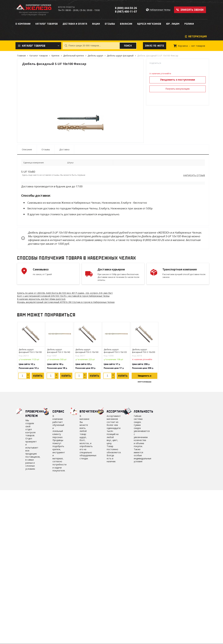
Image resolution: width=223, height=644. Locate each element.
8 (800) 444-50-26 (126, 8)
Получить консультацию (178, 89)
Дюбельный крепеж (74, 56)
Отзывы (46, 149)
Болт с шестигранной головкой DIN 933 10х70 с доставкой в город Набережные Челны (63, 296)
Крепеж (55, 56)
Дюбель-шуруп (95, 56)
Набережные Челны (160, 10)
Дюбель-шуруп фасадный (120, 56)
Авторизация (198, 36)
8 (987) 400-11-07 (126, 12)
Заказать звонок (192, 10)
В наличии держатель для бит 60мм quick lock (41, 299)
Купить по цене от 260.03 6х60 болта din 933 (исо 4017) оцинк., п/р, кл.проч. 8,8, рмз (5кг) (65, 293)
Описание (27, 149)
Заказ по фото (155, 46)
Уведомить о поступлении (178, 80)
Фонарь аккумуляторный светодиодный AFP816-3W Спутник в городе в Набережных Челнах (66, 302)
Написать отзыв (194, 175)
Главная (21, 56)
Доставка (64, 149)
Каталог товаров (39, 56)
